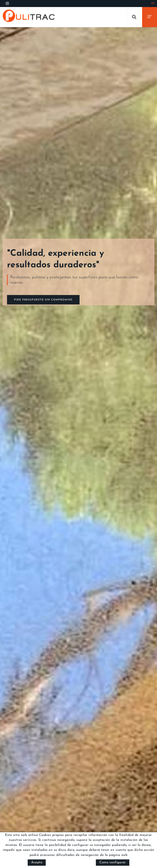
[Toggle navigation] (150, 17)
